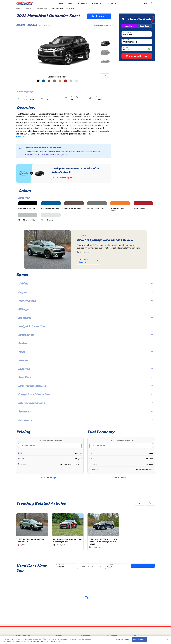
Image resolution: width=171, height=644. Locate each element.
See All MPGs (121, 478)
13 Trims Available (102, 25)
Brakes (85, 343)
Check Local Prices (137, 56)
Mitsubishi (28, 9)
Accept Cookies (139, 639)
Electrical (85, 318)
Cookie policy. (55, 641)
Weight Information (85, 326)
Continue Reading (88, 261)
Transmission (85, 301)
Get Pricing (99, 16)
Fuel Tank (85, 377)
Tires (85, 352)
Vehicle (85, 283)
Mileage (85, 309)
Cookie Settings (122, 639)
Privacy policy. (43, 641)
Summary (85, 411)
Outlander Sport (42, 9)
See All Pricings (50, 478)
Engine (85, 292)
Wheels (85, 360)
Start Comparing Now (65, 178)
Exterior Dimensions (85, 386)
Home (18, 9)
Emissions (85, 420)
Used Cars (144, 26)
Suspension (85, 335)
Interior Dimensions (85, 403)
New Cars (129, 26)
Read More (21, 137)
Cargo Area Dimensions (85, 394)
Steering (85, 369)
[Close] (167, 639)
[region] (85, 640)
